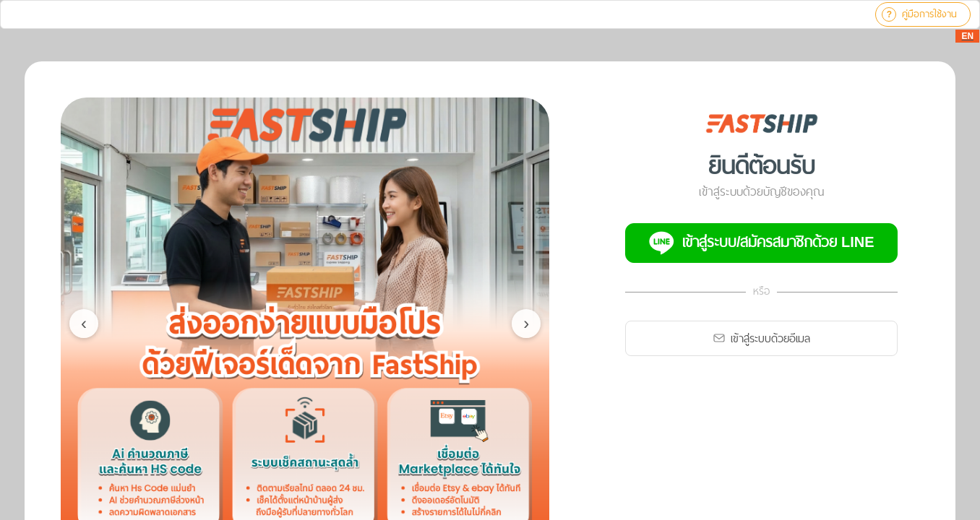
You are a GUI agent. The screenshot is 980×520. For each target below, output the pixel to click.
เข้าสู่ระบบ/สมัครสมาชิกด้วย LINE (762, 243)
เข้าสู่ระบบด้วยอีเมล (762, 338)
